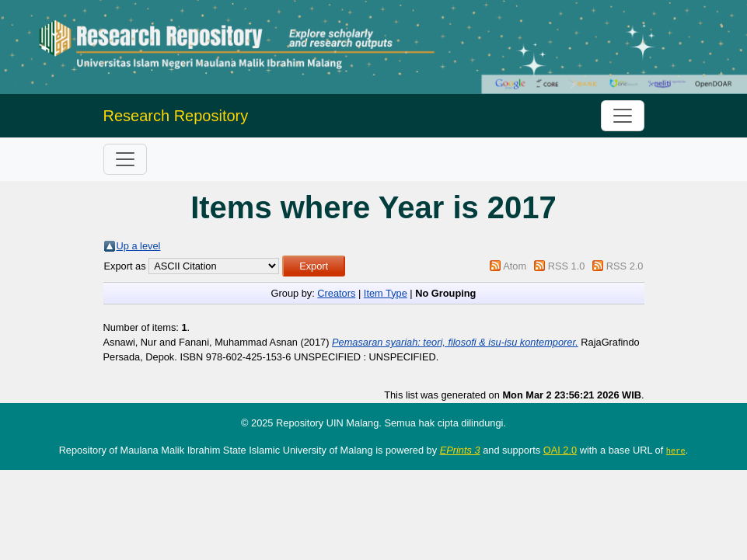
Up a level (139, 246)
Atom (515, 266)
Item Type (386, 293)
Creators (336, 293)
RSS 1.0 (567, 266)
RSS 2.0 (625, 266)
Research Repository (176, 116)
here (676, 450)
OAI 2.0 (560, 450)
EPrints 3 (460, 450)
